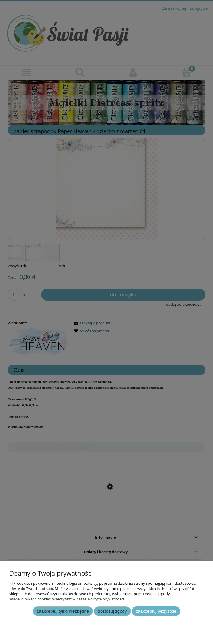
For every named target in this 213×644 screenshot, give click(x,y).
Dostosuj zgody (112, 611)
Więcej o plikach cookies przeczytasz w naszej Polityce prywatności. (67, 599)
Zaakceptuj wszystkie (156, 611)
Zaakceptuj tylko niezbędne (63, 611)
